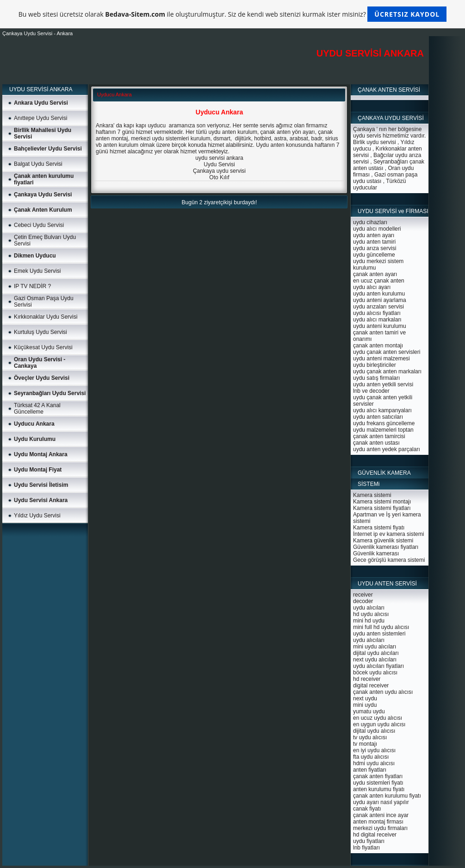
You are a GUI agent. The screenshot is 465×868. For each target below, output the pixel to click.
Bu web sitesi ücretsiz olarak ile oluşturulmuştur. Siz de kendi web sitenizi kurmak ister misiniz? (232, 14)
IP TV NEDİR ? (32, 286)
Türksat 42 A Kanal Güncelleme (37, 409)
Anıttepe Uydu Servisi (40, 118)
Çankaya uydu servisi (219, 171)
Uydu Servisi (219, 164)
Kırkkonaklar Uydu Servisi (46, 317)
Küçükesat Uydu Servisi (43, 347)
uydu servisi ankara (219, 158)
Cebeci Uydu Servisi (39, 225)
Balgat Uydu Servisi (38, 164)
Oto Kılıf (219, 177)
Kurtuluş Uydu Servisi (40, 332)
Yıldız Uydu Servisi (37, 516)
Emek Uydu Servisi (37, 271)
